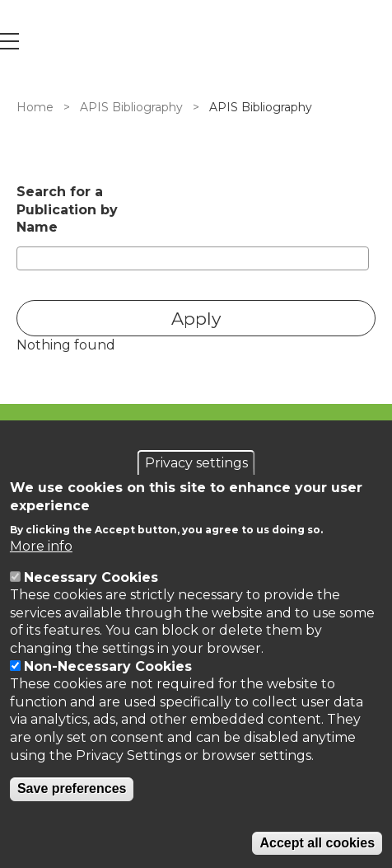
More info (41, 546)
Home (35, 107)
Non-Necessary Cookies (108, 666)
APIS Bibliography (131, 107)
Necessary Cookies (91, 577)
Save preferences (72, 788)
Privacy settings (196, 463)
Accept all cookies (317, 843)
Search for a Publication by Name (67, 209)
